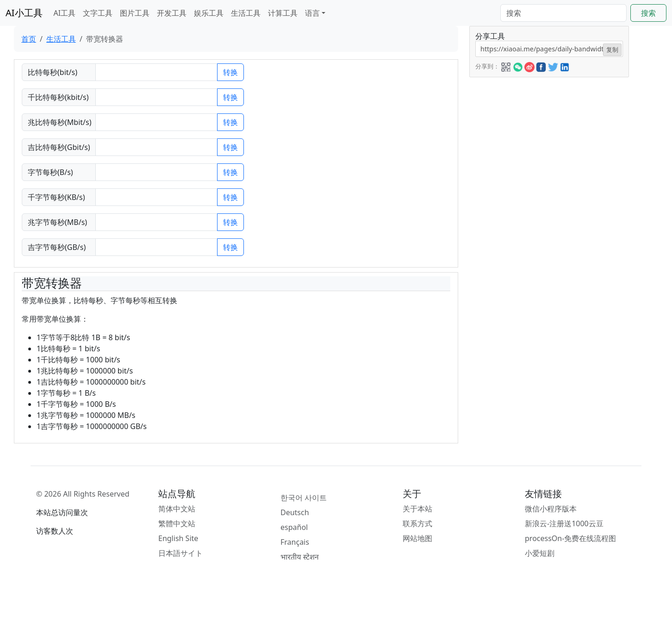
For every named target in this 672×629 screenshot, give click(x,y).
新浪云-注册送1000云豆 (564, 523)
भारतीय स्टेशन (300, 557)
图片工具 (135, 13)
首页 (29, 39)
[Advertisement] (548, 142)
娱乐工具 (209, 13)
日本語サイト (180, 553)
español (294, 527)
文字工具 (98, 13)
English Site (178, 538)
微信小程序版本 (551, 509)
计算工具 (283, 13)
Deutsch (295, 512)
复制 (612, 50)
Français (295, 542)
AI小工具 (24, 13)
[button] (506, 66)
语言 (312, 13)
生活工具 (246, 13)
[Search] (563, 13)
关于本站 (417, 509)
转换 (230, 72)
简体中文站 (177, 509)
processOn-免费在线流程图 (570, 538)
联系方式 (417, 523)
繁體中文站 (177, 523)
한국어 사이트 (304, 498)
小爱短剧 (540, 553)
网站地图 (417, 538)
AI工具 (65, 13)
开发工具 (172, 13)
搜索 (648, 13)
